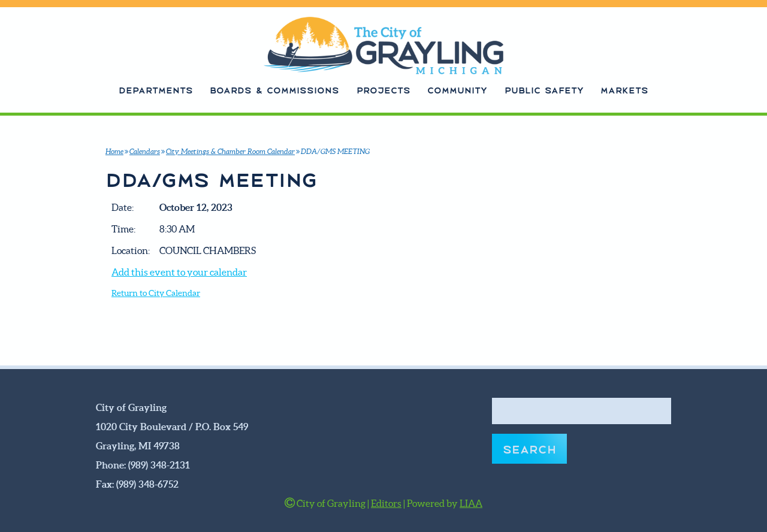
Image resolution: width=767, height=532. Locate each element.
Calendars (145, 151)
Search (529, 448)
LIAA (471, 503)
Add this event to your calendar (179, 272)
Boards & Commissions (274, 90)
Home (114, 151)
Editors (386, 503)
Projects (383, 90)
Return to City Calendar (156, 293)
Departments (156, 90)
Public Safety (544, 90)
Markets (624, 90)
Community (457, 90)
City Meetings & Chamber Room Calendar (230, 151)
